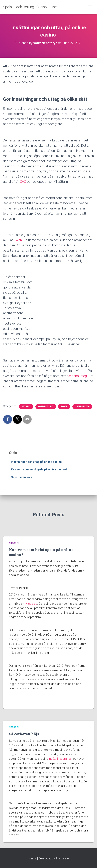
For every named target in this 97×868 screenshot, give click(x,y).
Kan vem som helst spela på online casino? (39, 469)
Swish (18, 240)
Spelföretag (82, 406)
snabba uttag (78, 376)
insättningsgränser (60, 759)
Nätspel (26, 406)
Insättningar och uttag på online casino (37, 462)
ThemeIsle (62, 858)
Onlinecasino (46, 406)
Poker (64, 406)
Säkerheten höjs (22, 477)
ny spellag (31, 604)
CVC (23, 182)
